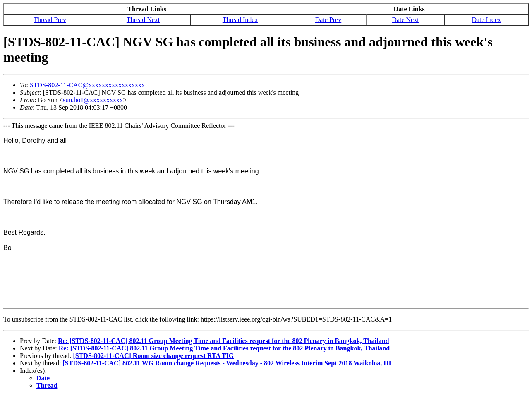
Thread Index (240, 20)
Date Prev (328, 20)
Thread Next (143, 20)
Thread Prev (50, 20)
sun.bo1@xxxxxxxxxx (93, 100)
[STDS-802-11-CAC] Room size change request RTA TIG (153, 356)
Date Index (486, 20)
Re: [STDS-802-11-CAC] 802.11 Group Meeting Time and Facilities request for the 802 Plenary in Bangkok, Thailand (224, 341)
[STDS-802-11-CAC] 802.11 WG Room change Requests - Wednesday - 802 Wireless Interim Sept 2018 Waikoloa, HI (227, 363)
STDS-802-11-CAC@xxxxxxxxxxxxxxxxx (87, 85)
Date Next (405, 20)
